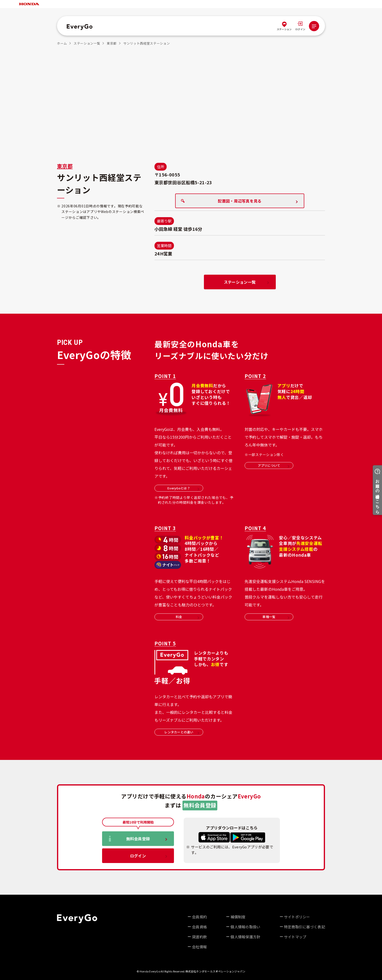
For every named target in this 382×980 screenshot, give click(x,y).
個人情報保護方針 (245, 937)
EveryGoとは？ (183, 488)
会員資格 (199, 927)
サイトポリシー (297, 917)
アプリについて (274, 465)
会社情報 (199, 947)
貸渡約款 (199, 937)
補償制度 (238, 917)
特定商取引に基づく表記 (305, 927)
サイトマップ (295, 937)
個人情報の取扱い (245, 927)
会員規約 (199, 917)
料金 (187, 617)
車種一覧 (276, 617)
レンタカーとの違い (182, 732)
